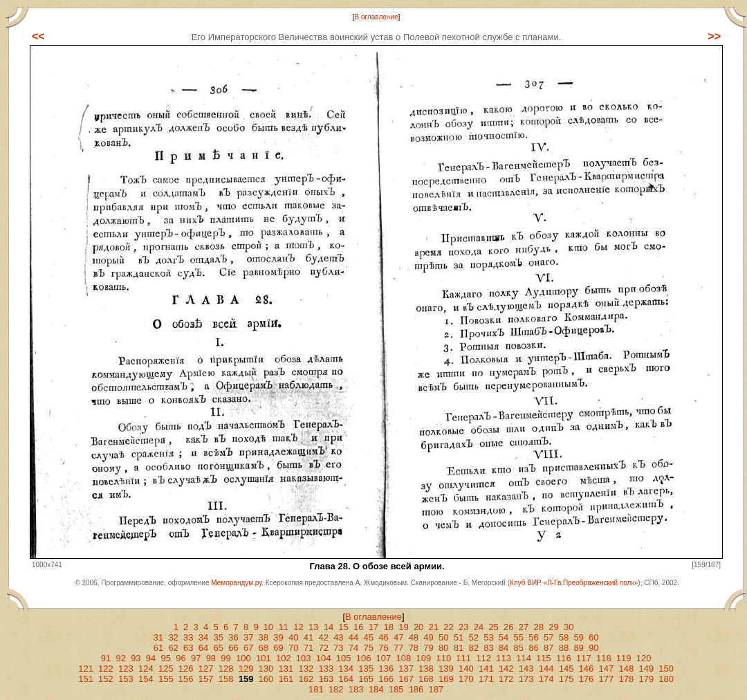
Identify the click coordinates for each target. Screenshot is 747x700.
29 (553, 627)
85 (519, 648)
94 (151, 658)
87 (548, 648)
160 (266, 679)
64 (203, 648)
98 (211, 658)
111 (463, 658)
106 (364, 658)
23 (463, 627)
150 (666, 669)
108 (404, 658)
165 (366, 679)
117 (584, 658)
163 (326, 679)
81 (459, 648)
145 (566, 669)
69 (278, 648)
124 (146, 669)
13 (313, 627)
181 (316, 689)
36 (233, 637)
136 (386, 669)
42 (323, 637)
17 (373, 627)
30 (569, 627)
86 (533, 648)
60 (593, 637)
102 (284, 658)
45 (369, 637)
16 (358, 627)
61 (158, 648)
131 (286, 669)
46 (383, 637)
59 (578, 637)
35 (219, 637)
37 (248, 637)
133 (326, 669)
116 (564, 658)
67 (248, 648)
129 (246, 669)
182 (336, 689)
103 (304, 658)
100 (243, 658)
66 (233, 648)
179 (646, 679)
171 (486, 679)
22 (448, 627)
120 (644, 658)
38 (264, 637)
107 (384, 658)
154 (146, 679)
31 (158, 637)
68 (264, 648)
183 (356, 689)
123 (126, 669)
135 (366, 669)
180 (666, 679)
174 (546, 679)
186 (416, 689)
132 (306, 669)
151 (86, 679)
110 (443, 658)
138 (426, 669)
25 (493, 627)
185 (396, 689)
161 (286, 679)
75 (369, 648)
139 (446, 669)
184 (376, 689)
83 (488, 648)
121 (86, 669)
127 (206, 669)
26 (508, 627)
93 (136, 658)
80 (443, 648)
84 (504, 648)
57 (548, 637)
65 (219, 648)
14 (329, 627)
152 (106, 679)
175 (566, 679)
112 (483, 658)
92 (120, 658)
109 (423, 658)
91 (106, 658)
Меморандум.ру (236, 583)
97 (196, 658)
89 (578, 648)
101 (264, 658)
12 (298, 627)
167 (406, 679)
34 (203, 637)
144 (546, 669)
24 (479, 627)
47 (398, 637)
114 (524, 658)
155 (166, 679)
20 (418, 627)
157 (206, 679)
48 (414, 637)
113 (504, 658)
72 (323, 648)
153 (126, 679)
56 (533, 637)
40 (293, 637)
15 (343, 627)
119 (624, 658)
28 (539, 627)
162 (306, 679)
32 (173, 637)
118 (604, 658)
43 (338, 637)
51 (459, 637)
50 (443, 637)
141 (486, 669)
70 (293, 648)
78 (414, 648)
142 (506, 669)
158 (226, 679)
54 (504, 637)
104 (324, 658)
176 (587, 679)
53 (488, 637)
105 (344, 658)
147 (607, 669)
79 (428, 648)
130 (266, 669)
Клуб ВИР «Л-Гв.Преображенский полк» (574, 583)
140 (466, 669)
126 (186, 669)
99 (225, 658)
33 (188, 637)
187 (436, 689)
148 (626, 669)
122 (106, 669)
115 (544, 658)
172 (506, 679)
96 (181, 658)
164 (346, 679)
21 (434, 627)
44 (353, 637)
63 (188, 648)
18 (388, 627)
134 (346, 669)
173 (526, 679)
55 (519, 637)
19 (403, 627)
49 (428, 637)
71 (308, 648)
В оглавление (377, 17)
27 (524, 627)
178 (626, 679)
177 (607, 679)
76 (383, 648)
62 (173, 648)
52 (473, 637)
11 (284, 627)
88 (564, 648)
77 (398, 648)
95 (166, 658)
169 (446, 679)
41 (308, 637)
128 (226, 669)
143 (526, 669)
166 (386, 679)
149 (646, 669)
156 (186, 679)
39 (278, 637)
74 (353, 648)
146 (587, 669)
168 (426, 679)
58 (564, 637)
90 (593, 648)
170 (466, 679)
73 (338, 648)
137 (406, 669)
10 (268, 627)
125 (166, 669)
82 (473, 648)
